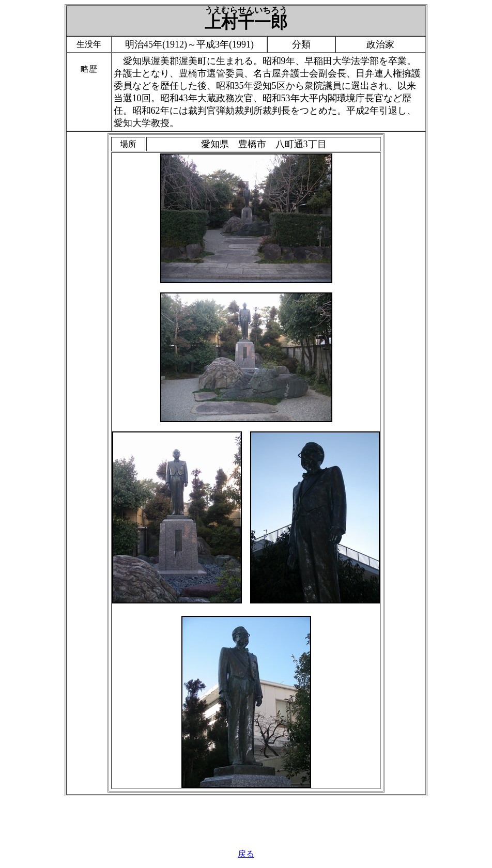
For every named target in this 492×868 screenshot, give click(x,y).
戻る (246, 854)
